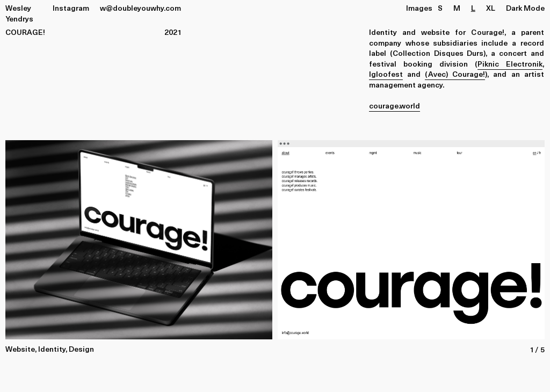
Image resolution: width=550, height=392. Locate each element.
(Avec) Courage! (455, 74)
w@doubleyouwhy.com (140, 8)
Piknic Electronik (510, 64)
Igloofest (386, 74)
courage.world (395, 106)
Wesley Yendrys (19, 13)
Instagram (71, 8)
